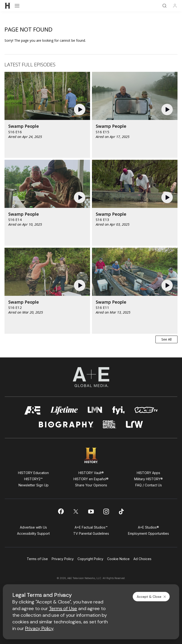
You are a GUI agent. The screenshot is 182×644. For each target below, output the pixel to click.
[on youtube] (91, 512)
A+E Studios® (148, 527)
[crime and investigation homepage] (109, 424)
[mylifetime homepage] (64, 410)
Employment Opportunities (148, 533)
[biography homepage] (66, 424)
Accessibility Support (33, 533)
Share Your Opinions (91, 485)
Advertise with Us (33, 527)
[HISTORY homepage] (91, 455)
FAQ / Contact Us (149, 485)
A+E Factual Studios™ (91, 527)
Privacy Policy (63, 559)
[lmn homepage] (95, 410)
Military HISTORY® (148, 479)
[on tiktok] (121, 512)
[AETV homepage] (33, 410)
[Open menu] (17, 6)
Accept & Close (152, 597)
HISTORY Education (33, 473)
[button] (80, 110)
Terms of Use (37, 559)
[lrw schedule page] (134, 424)
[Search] (164, 6)
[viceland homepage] (146, 410)
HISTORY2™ (33, 479)
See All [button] (166, 339)
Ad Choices (142, 559)
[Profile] (175, 6)
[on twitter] (76, 512)
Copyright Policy (90, 559)
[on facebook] (61, 511)
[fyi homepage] (119, 410)
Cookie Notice (118, 559)
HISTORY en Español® (91, 479)
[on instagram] (106, 512)
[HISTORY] (8, 6)
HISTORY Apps (148, 473)
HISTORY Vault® (91, 473)
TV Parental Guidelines (91, 533)
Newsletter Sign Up (34, 485)
